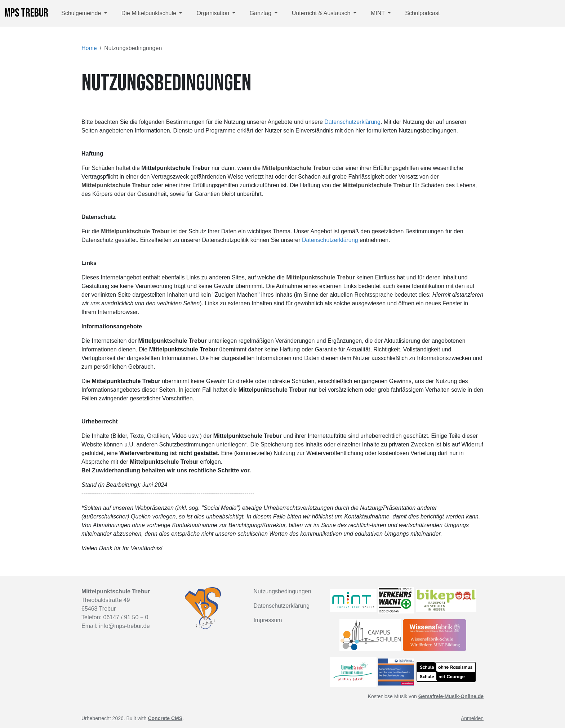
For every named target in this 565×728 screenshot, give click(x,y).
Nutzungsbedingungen (282, 591)
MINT (379, 13)
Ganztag (261, 13)
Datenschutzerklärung (352, 122)
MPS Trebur (26, 13)
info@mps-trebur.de (124, 626)
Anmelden (472, 718)
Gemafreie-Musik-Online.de (451, 696)
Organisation (213, 13)
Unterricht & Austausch (322, 13)
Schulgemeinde (82, 13)
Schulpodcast (422, 13)
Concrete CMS (165, 718)
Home (89, 48)
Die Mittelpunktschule (150, 13)
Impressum (268, 620)
